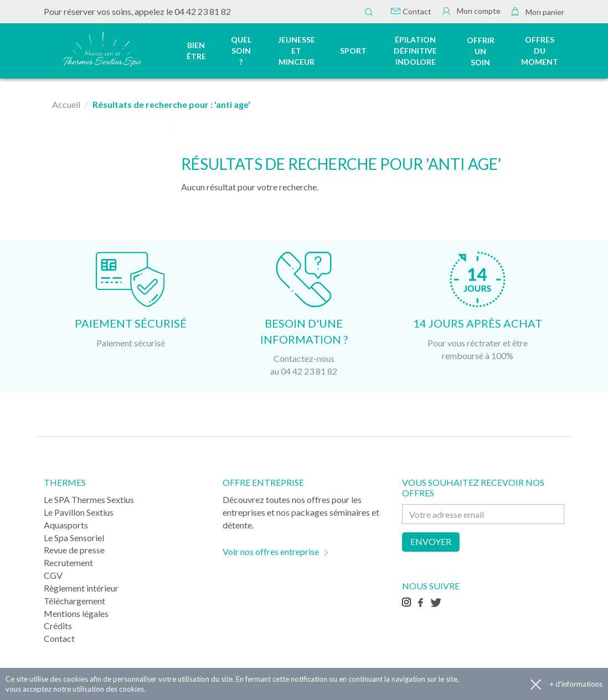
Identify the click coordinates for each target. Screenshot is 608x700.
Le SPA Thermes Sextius (89, 499)
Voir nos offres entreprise (271, 551)
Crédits (58, 626)
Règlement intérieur (81, 588)
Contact (411, 11)
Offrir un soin (481, 51)
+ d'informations (576, 684)
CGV (53, 575)
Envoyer (431, 541)
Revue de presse (74, 550)
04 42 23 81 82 (203, 11)
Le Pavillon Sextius (79, 512)
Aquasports (66, 525)
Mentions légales (76, 613)
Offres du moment (540, 51)
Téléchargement (74, 601)
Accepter (536, 684)
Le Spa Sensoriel (74, 538)
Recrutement (68, 562)
